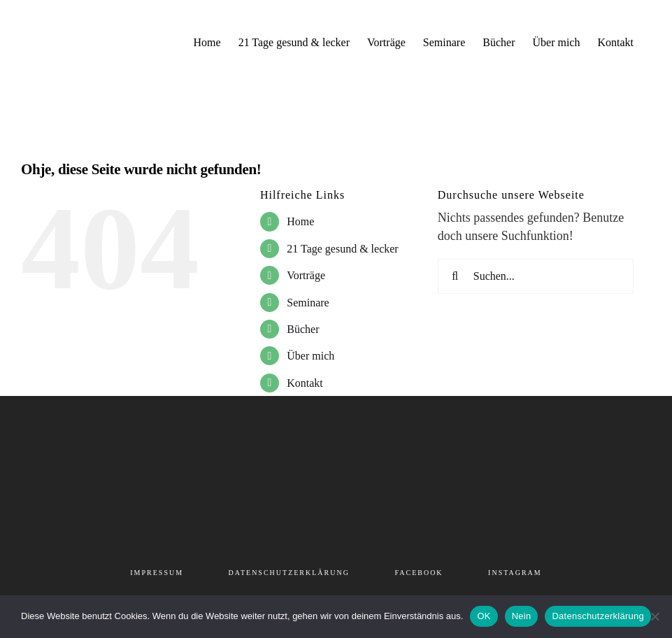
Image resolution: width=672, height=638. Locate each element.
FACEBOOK (419, 573)
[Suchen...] (536, 276)
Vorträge (306, 275)
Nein (522, 616)
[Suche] (455, 276)
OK (484, 616)
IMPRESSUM (157, 573)
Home (300, 221)
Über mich (310, 356)
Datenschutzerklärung (598, 616)
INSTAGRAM (515, 573)
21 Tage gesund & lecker (342, 249)
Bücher (303, 329)
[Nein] (655, 616)
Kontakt (305, 383)
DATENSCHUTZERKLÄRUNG (289, 573)
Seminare (308, 303)
